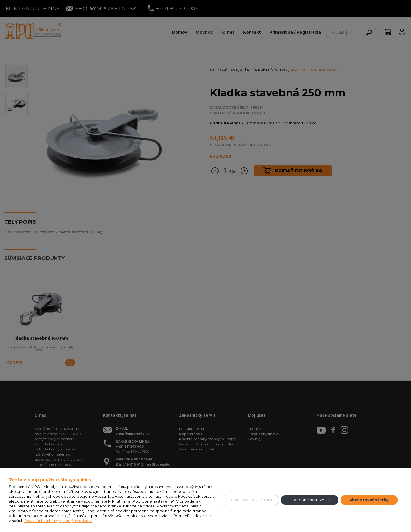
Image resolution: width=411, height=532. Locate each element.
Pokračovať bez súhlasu (250, 500)
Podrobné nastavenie (310, 500)
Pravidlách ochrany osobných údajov (58, 521)
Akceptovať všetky (369, 500)
